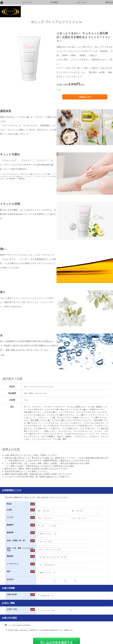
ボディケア (82, 2)
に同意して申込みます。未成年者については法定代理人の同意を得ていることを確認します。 (41, 630)
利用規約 (10, 630)
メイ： (74, 518)
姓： (40, 511)
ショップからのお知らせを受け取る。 (20, 625)
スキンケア (27, 2)
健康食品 (109, 2)
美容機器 (54, 2)
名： (74, 511)
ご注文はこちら (85, 97)
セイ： (41, 518)
